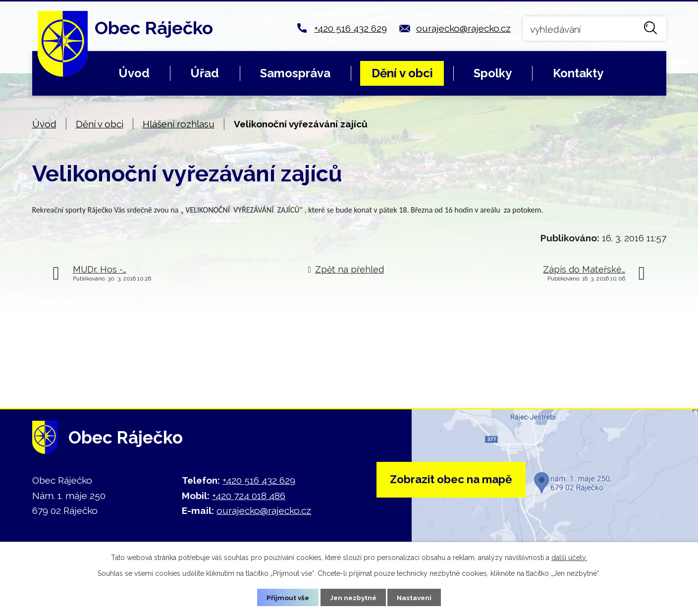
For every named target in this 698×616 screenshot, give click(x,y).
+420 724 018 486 (249, 496)
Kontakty (578, 73)
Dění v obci (402, 73)
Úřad (205, 73)
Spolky (493, 73)
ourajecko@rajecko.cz (463, 28)
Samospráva (295, 73)
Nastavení (416, 597)
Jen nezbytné (353, 597)
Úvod (134, 73)
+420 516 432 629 (350, 28)
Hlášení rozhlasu (179, 124)
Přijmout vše (286, 597)
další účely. (569, 557)
